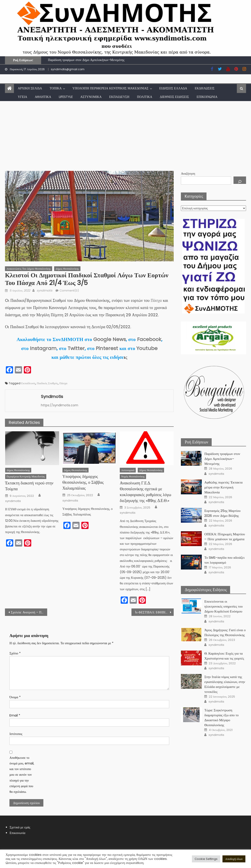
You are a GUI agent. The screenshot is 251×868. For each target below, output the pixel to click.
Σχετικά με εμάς (20, 827)
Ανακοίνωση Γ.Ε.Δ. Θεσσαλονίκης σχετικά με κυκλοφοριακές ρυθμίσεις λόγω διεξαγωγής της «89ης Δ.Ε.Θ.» (145, 492)
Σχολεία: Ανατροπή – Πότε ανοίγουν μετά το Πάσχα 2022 (29, 612)
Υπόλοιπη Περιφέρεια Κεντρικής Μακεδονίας (110, 88)
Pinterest (107, 348)
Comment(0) (69, 290)
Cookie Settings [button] (206, 859)
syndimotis (44, 290)
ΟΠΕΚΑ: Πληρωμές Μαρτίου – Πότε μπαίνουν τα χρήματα (225, 537)
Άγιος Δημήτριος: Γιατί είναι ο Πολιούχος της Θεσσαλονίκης (225, 632)
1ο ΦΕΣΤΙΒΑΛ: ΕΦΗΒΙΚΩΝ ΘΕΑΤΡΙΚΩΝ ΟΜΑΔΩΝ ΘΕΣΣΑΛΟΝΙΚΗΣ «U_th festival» (154, 612)
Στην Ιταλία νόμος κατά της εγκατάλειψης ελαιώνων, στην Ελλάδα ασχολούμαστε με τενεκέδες (225, 684)
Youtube (147, 348)
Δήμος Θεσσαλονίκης (67, 269)
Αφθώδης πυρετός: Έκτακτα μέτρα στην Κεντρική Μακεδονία (223, 487)
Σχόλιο (15, 653)
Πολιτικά (145, 97)
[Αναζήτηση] (240, 180)
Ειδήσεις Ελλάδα (173, 88)
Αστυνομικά (91, 97)
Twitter (76, 348)
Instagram (43, 348)
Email (15, 715)
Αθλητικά (43, 97)
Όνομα (15, 697)
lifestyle (66, 97)
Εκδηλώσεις (205, 88)
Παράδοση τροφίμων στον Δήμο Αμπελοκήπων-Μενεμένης (86, 60)
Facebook (149, 339)
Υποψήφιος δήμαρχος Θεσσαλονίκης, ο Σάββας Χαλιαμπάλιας (83, 482)
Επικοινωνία (207, 97)
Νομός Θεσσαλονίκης (133, 476)
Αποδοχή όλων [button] (234, 859)
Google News (110, 339)
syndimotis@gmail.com (68, 69)
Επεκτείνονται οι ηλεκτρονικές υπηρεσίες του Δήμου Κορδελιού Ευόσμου (223, 606)
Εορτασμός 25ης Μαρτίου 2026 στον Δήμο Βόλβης (222, 513)
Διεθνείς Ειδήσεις (174, 97)
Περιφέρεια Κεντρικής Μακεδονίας (26, 476)
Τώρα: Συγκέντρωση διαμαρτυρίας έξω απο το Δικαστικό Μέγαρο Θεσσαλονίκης (221, 718)
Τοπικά (56, 88)
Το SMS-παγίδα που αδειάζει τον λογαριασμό (224, 560)
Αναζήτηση (188, 174)
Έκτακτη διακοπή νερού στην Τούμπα (29, 486)
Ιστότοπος (16, 734)
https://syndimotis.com (60, 405)
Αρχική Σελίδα (30, 88)
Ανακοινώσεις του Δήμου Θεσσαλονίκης (29, 269)
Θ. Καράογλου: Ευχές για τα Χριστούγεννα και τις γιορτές (224, 656)
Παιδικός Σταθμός (47, 383)
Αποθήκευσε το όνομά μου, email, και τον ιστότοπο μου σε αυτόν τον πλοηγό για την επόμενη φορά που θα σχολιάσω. (22, 775)
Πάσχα (157, 300)
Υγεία (22, 97)
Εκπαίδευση (119, 97)
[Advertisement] (125, 135)
